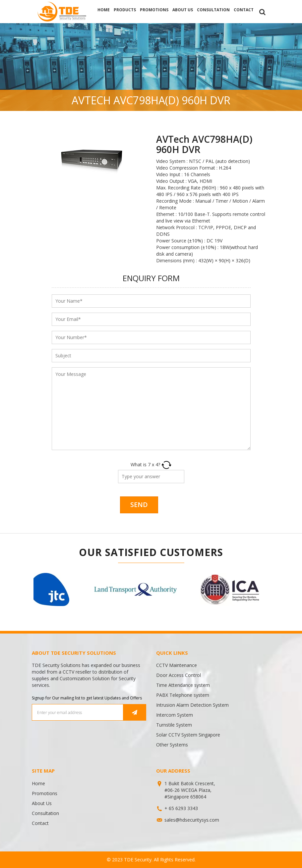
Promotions (154, 10)
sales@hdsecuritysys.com (192, 820)
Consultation (213, 10)
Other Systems (172, 745)
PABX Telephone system (183, 695)
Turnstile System (174, 725)
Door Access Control (179, 675)
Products (125, 10)
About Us (183, 10)
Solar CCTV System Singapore (188, 735)
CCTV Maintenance (177, 665)
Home (104, 10)
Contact (244, 10)
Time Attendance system (183, 685)
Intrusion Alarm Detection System (192, 705)
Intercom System (175, 715)
